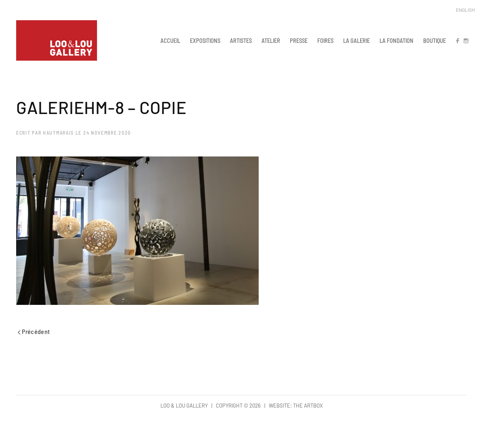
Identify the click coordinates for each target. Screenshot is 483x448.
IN (466, 40)
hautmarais (58, 133)
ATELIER (271, 40)
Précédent (34, 331)
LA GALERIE (356, 40)
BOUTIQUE (434, 40)
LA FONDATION (397, 40)
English (465, 10)
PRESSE (299, 40)
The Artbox (308, 406)
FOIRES (325, 40)
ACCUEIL (170, 40)
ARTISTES (241, 40)
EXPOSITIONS (205, 40)
